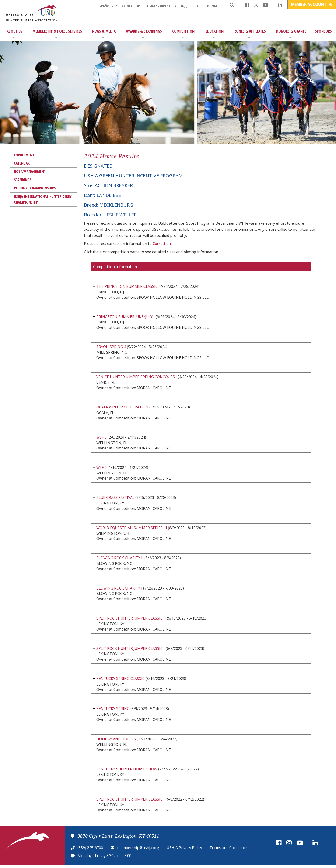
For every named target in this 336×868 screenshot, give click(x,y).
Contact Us (131, 6)
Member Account (312, 4)
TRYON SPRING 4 (112, 347)
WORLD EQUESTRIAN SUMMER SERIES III (133, 529)
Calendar (22, 163)
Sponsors (323, 31)
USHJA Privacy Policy (184, 851)
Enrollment (24, 155)
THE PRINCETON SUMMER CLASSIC (128, 286)
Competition (183, 34)
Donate (213, 6)
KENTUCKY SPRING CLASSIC (121, 681)
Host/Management (30, 172)
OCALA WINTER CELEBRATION (123, 408)
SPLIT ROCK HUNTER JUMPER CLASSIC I (131, 651)
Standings (23, 180)
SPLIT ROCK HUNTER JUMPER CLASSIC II (132, 620)
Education (215, 34)
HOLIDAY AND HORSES (117, 742)
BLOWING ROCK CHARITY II (121, 560)
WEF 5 (102, 438)
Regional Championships (35, 188)
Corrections (163, 244)
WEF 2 (102, 469)
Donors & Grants (291, 34)
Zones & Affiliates (250, 34)
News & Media (104, 34)
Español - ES (108, 6)
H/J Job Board (192, 6)
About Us (14, 34)
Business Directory (161, 6)
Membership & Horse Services (57, 34)
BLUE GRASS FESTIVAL (116, 499)
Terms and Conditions (229, 851)
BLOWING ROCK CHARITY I (120, 590)
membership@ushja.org (138, 851)
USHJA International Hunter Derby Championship (43, 199)
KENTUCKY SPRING (113, 711)
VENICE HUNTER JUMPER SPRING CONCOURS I (138, 377)
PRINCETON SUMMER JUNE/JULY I (127, 317)
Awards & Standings (144, 34)
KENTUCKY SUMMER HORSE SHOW (127, 772)
